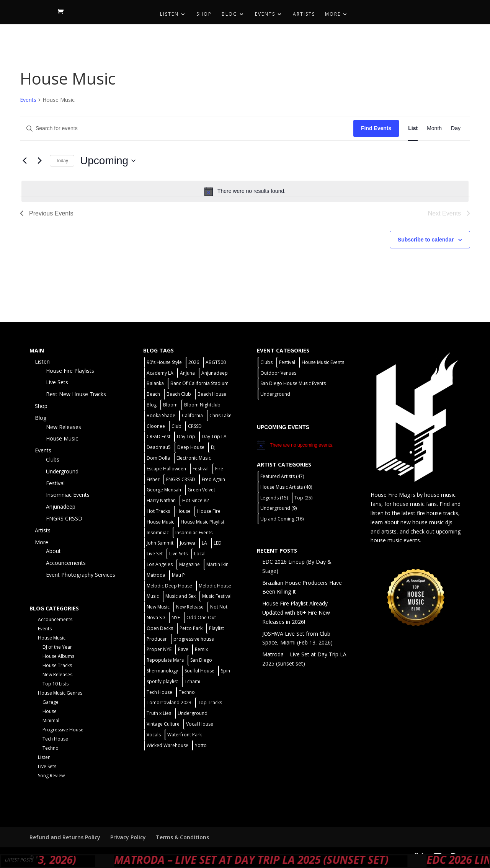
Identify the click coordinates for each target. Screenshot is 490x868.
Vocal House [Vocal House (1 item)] (200, 724)
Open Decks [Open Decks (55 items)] (160, 628)
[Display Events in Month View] (434, 128)
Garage (51, 702)
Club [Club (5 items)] (176, 426)
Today (62, 161)
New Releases (64, 427)
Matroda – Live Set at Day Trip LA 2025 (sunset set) (294, 860)
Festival (55, 483)
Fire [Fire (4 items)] (219, 469)
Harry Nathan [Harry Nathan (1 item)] (161, 500)
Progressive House (63, 730)
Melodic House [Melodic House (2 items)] (215, 586)
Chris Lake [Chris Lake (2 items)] (220, 415)
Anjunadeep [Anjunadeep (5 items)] (215, 373)
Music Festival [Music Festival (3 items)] (217, 596)
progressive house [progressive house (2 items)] (194, 639)
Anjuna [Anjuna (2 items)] (187, 373)
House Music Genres (60, 693)
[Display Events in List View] (413, 128)
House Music (62, 438)
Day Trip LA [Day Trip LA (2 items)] (214, 436)
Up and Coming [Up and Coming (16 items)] (282, 519)
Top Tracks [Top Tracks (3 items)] (210, 702)
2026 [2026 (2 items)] (194, 362)
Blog (229, 14)
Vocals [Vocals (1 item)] (154, 735)
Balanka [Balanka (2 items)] (155, 383)
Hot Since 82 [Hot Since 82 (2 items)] (196, 500)
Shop (204, 14)
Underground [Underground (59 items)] (193, 713)
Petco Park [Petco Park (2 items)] (191, 628)
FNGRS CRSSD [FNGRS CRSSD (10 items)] (181, 479)
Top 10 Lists (56, 684)
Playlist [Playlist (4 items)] (216, 628)
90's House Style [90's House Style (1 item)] (164, 362)
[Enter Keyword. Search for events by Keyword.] (187, 128)
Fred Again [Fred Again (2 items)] (213, 479)
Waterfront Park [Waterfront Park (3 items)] (185, 735)
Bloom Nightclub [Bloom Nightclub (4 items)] (202, 405)
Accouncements (66, 563)
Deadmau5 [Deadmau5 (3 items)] (159, 447)
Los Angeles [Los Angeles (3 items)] (160, 564)
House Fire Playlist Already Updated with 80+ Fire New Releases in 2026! (296, 613)
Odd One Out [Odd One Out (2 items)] (201, 618)
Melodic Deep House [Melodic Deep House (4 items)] (169, 586)
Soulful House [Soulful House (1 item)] (199, 671)
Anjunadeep (61, 507)
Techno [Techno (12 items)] (187, 692)
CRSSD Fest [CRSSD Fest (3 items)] (158, 436)
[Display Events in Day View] (456, 128)
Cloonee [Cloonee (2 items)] (156, 426)
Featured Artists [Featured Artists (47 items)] (282, 476)
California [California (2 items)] (192, 415)
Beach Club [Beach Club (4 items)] (179, 394)
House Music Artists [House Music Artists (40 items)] (286, 487)
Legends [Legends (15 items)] (274, 498)
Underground (62, 471)
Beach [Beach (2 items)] (153, 394)
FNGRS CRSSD (64, 518)
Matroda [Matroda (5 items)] (156, 575)
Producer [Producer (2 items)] (157, 639)
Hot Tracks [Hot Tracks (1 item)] (158, 511)
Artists (304, 14)
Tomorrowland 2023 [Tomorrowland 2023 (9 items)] (169, 702)
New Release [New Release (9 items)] (190, 607)
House (50, 711)
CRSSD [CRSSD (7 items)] (195, 426)
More (333, 14)
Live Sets (57, 382)
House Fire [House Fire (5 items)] (209, 511)
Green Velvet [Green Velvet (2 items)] (201, 490)
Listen (169, 14)
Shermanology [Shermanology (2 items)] (162, 671)
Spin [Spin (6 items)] (225, 671)
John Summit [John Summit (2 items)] (160, 543)
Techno (51, 748)
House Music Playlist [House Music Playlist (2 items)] (203, 522)
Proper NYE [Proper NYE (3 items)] (159, 649)
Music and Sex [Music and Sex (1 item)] (180, 596)
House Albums (58, 656)
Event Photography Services (81, 575)
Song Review (51, 776)
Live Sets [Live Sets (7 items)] (178, 554)
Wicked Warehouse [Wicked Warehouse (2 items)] (167, 745)
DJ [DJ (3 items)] (213, 447)
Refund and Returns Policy (65, 837)
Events (265, 14)
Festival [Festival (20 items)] (201, 469)
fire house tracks (438, 513)
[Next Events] (39, 161)
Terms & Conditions (182, 837)
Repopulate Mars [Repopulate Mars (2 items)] (165, 660)
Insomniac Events (68, 495)
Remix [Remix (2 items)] (201, 649)
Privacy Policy (128, 837)
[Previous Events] (24, 161)
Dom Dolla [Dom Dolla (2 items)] (158, 458)
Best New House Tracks (76, 394)
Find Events (376, 128)
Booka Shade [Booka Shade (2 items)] (161, 415)
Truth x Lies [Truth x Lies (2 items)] (159, 713)
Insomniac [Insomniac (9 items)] (158, 533)
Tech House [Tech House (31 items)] (159, 692)
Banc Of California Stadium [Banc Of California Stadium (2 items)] (199, 383)
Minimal (51, 720)
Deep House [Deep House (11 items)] (191, 447)
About (53, 551)
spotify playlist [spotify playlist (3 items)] (162, 681)
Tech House (55, 739)
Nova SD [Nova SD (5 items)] (156, 618)
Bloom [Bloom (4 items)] (170, 405)
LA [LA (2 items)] (204, 543)
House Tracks (57, 665)
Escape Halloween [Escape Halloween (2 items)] (166, 469)
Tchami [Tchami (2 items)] (192, 681)
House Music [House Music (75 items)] (160, 522)
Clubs (53, 459)
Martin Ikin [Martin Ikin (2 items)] (217, 564)
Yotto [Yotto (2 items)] (201, 745)
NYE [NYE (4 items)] (176, 618)
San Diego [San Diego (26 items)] (201, 660)
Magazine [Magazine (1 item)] (189, 564)
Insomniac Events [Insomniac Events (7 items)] (194, 533)
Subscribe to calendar (426, 240)
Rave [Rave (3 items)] (183, 649)
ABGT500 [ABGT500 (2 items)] (216, 362)
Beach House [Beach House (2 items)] (212, 394)
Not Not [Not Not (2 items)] (219, 607)
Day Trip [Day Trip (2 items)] (186, 436)
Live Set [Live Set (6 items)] (155, 554)
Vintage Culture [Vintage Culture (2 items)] (163, 724)
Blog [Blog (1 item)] (152, 405)
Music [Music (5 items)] (153, 596)
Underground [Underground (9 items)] (278, 508)
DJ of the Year (57, 647)
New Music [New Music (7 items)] (158, 607)
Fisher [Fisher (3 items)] (153, 479)
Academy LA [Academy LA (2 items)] (160, 373)
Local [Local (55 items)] (200, 554)
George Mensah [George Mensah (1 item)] (164, 490)
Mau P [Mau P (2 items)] (178, 575)
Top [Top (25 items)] (303, 498)
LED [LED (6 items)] (218, 543)
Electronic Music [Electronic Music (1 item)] (194, 458)
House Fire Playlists (70, 371)
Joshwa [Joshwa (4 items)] (188, 543)
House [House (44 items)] (184, 511)
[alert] (245, 191)
